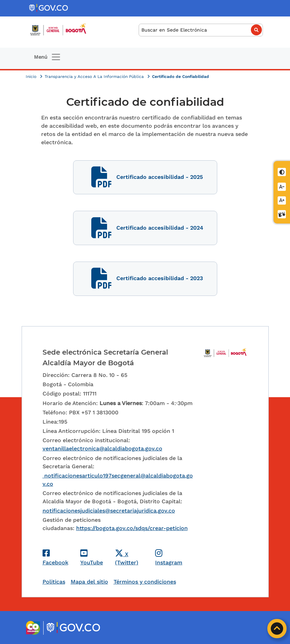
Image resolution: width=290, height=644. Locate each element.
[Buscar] (201, 30)
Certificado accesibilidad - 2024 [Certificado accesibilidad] (145, 228)
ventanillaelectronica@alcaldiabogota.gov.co (102, 448)
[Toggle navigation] (48, 57)
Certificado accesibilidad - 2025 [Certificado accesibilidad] (145, 177)
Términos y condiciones (145, 582)
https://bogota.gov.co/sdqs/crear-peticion (132, 528)
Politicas (54, 582)
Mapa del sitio (89, 582)
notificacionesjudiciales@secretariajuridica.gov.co (109, 511)
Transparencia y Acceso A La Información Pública (95, 77)
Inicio (32, 77)
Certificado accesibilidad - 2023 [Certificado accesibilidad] (145, 279)
